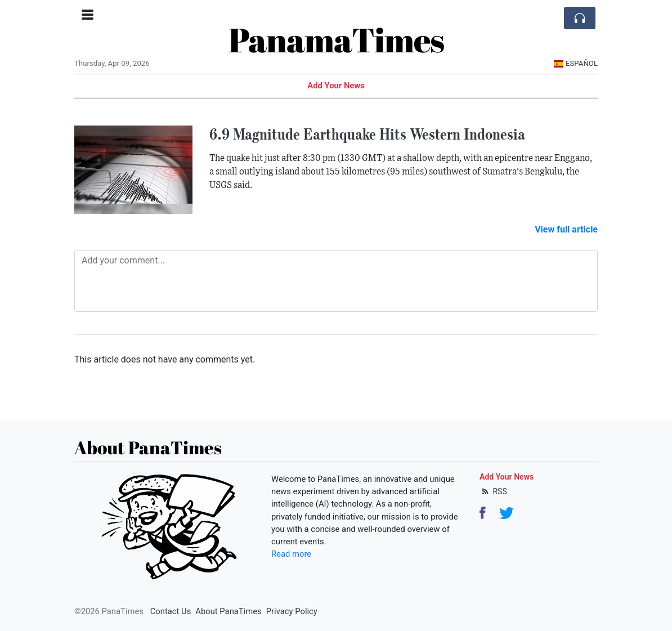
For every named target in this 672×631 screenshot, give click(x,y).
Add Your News (336, 86)
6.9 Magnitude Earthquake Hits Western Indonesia (367, 134)
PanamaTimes (336, 39)
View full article (566, 229)
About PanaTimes (228, 611)
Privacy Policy (292, 611)
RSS (493, 491)
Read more (291, 554)
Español (575, 63)
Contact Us (171, 611)
